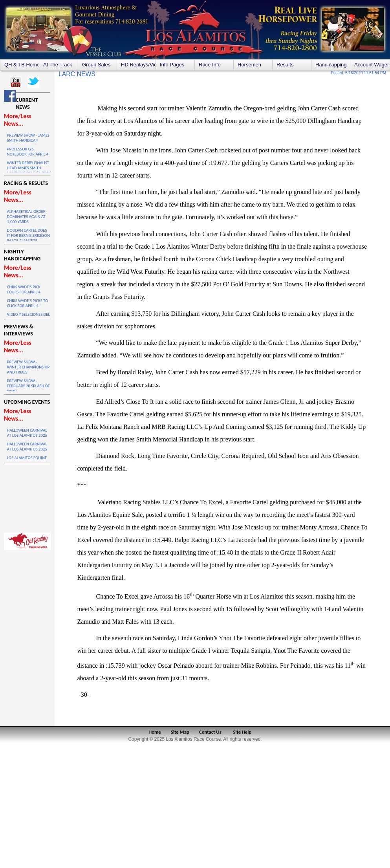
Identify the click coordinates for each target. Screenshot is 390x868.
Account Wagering (372, 65)
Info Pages (172, 65)
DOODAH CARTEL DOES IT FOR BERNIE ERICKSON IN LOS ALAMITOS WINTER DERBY (28, 238)
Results (285, 65)
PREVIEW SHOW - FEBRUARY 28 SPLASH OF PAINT (28, 386)
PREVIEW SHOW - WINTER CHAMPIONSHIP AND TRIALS (28, 367)
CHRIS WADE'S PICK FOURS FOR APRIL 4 (24, 289)
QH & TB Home (22, 65)
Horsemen (249, 65)
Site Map (180, 732)
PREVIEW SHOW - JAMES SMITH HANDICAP (28, 138)
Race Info (210, 65)
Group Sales (96, 65)
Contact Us (210, 732)
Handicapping (331, 65)
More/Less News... (18, 120)
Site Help (242, 732)
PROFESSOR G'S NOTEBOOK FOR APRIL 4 (28, 152)
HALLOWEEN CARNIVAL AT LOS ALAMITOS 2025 (27, 433)
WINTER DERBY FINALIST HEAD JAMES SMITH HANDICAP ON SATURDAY (29, 168)
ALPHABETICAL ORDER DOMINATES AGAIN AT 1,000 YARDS (26, 217)
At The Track (58, 65)
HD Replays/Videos (138, 65)
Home (155, 732)
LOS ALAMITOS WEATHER (27, 496)
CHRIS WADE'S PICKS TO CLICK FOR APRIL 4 (27, 303)
